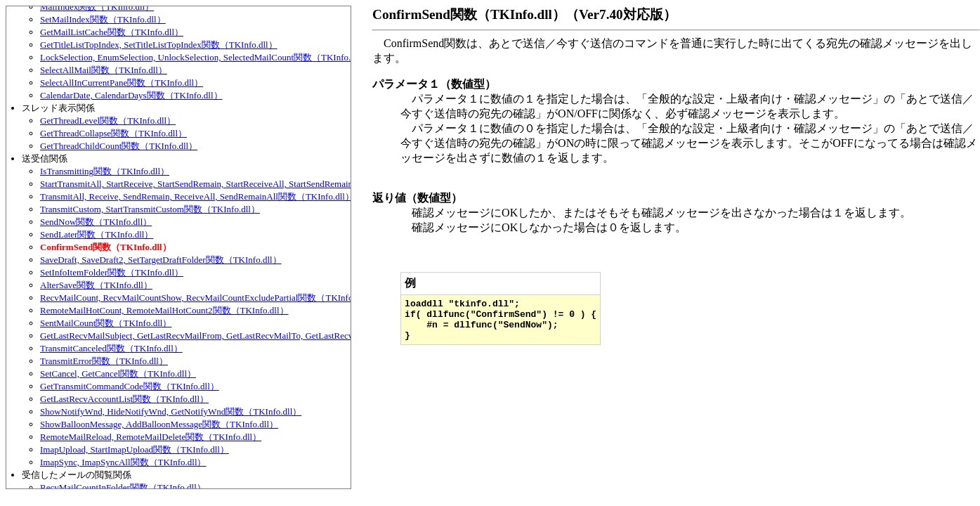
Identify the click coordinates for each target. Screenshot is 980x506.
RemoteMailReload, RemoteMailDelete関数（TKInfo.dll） (151, 437)
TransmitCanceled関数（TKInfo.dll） (111, 348)
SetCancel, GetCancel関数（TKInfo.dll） (118, 374)
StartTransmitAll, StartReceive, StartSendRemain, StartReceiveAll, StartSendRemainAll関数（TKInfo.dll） (240, 184)
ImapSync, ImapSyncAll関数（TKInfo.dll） (123, 462)
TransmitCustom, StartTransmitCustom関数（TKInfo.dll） (150, 209)
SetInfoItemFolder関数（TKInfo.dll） (112, 272)
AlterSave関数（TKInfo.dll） (96, 285)
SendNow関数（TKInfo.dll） (96, 222)
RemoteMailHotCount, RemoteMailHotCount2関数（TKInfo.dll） (164, 310)
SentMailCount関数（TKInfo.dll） (106, 323)
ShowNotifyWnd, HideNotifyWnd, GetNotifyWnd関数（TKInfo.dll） (171, 411)
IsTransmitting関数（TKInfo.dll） (105, 171)
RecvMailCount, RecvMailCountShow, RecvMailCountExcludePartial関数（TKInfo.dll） (207, 298)
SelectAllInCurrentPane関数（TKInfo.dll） (122, 83)
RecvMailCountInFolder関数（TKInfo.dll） (123, 487)
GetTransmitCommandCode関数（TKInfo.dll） (130, 386)
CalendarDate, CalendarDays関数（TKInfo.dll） (131, 95)
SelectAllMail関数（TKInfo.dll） (104, 70)
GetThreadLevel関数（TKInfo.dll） (108, 121)
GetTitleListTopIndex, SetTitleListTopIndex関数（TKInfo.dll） (159, 45)
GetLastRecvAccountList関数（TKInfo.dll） (124, 399)
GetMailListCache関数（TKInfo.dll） (112, 32)
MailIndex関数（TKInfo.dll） (97, 7)
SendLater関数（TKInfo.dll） (97, 234)
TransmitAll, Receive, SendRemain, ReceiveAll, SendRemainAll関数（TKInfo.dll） (197, 196)
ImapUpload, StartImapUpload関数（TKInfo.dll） (135, 449)
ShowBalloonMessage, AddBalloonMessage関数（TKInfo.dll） (159, 424)
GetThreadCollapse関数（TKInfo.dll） (113, 133)
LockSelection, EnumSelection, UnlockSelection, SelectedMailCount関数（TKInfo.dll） (205, 57)
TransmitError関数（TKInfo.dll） (104, 361)
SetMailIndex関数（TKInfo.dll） (103, 19)
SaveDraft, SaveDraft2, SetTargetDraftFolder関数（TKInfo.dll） (161, 260)
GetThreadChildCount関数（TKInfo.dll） (119, 146)
